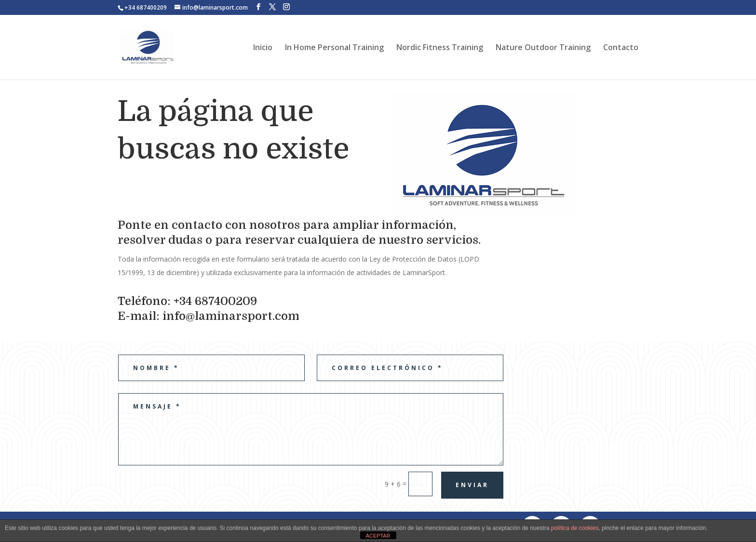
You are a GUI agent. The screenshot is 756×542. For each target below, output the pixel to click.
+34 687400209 (146, 7)
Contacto (621, 48)
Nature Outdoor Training (543, 48)
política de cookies (575, 528)
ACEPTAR (378, 536)
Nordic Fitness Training (440, 48)
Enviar (472, 485)
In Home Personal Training (334, 48)
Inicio (263, 48)
